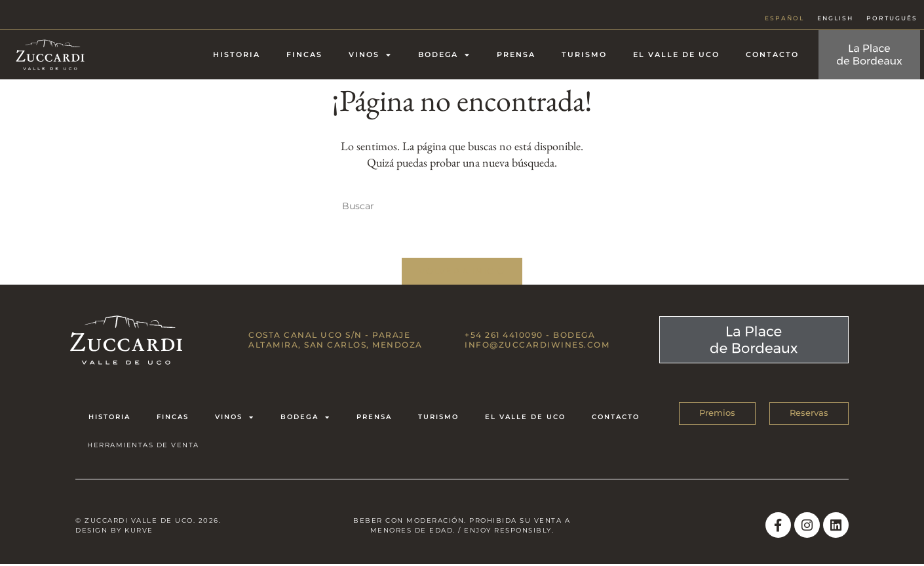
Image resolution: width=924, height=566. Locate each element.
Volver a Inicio (462, 272)
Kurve (139, 532)
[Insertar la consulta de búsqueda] (462, 207)
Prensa (516, 54)
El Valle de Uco (676, 54)
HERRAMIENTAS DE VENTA (143, 446)
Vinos (370, 55)
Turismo (584, 54)
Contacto (772, 54)
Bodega (444, 55)
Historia (237, 54)
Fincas (304, 54)
